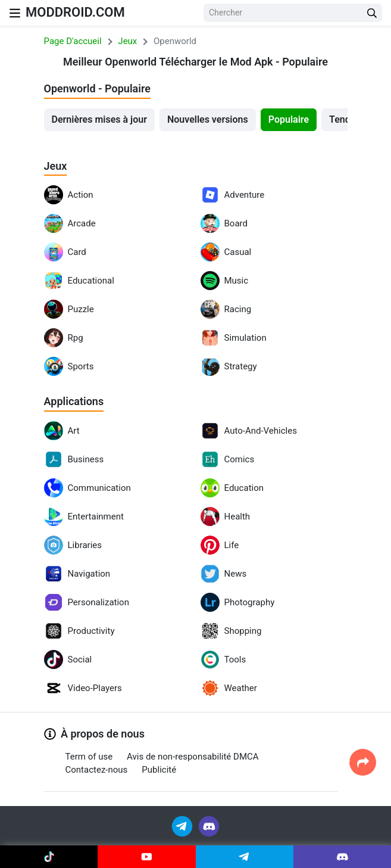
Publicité (159, 770)
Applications (74, 401)
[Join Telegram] (183, 825)
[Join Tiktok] (49, 857)
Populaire (289, 119)
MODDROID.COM (75, 12)
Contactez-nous (97, 770)
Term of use (89, 757)
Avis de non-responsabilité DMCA (193, 757)
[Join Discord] (209, 825)
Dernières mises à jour (99, 119)
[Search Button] (372, 13)
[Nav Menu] (15, 13)
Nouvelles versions (208, 119)
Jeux (56, 166)
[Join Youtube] (146, 857)
